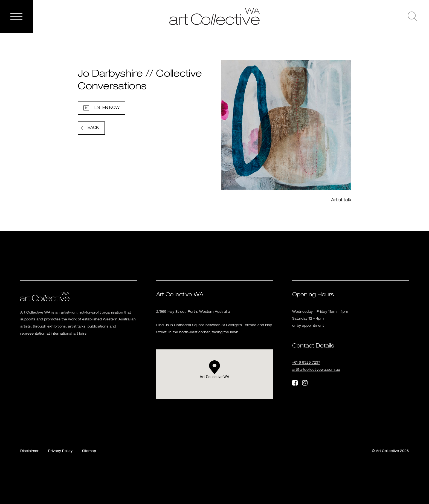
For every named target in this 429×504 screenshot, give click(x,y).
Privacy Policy (60, 451)
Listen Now (107, 108)
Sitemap (89, 451)
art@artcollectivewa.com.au (316, 370)
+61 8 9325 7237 (306, 363)
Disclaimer (29, 451)
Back (93, 128)
